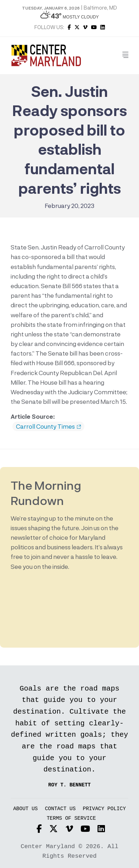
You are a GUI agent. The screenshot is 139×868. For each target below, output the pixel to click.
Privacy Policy (104, 809)
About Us (25, 809)
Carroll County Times (48, 427)
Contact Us (60, 809)
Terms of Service (71, 818)
